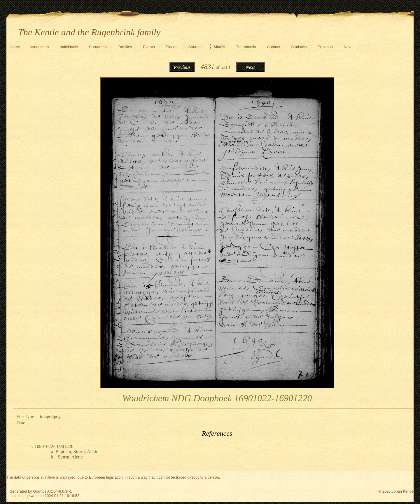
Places (171, 47)
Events (149, 47)
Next (348, 47)
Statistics (299, 47)
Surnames (98, 47)
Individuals (69, 47)
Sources (195, 47)
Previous (325, 47)
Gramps (40, 491)
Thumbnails (246, 47)
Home (15, 47)
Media (219, 47)
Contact (274, 47)
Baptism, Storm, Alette (77, 452)
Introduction (39, 47)
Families (125, 47)
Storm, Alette (70, 457)
